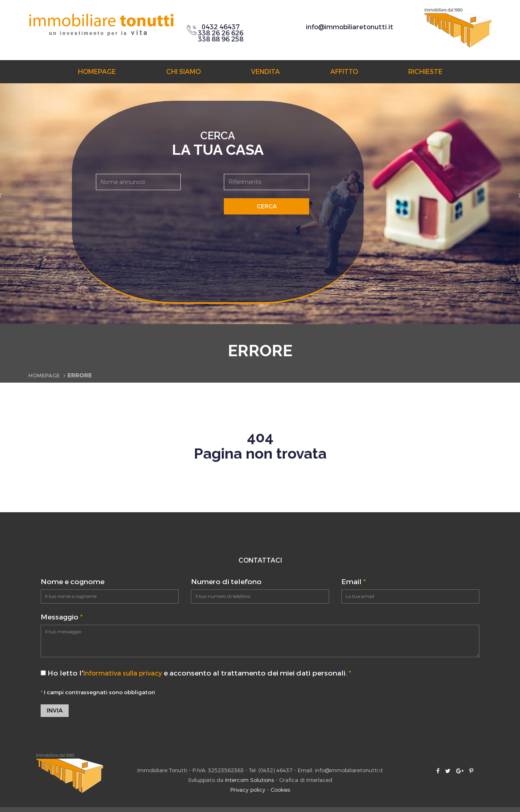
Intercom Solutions (249, 781)
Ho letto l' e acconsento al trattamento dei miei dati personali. (200, 673)
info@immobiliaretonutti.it (350, 27)
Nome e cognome (73, 582)
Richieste (425, 72)
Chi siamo (183, 72)
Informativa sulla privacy (127, 673)
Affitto (344, 72)
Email (353, 582)
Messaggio (62, 617)
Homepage (97, 72)
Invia (55, 711)
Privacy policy (248, 791)
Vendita (265, 72)
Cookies (280, 791)
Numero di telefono (226, 582)
